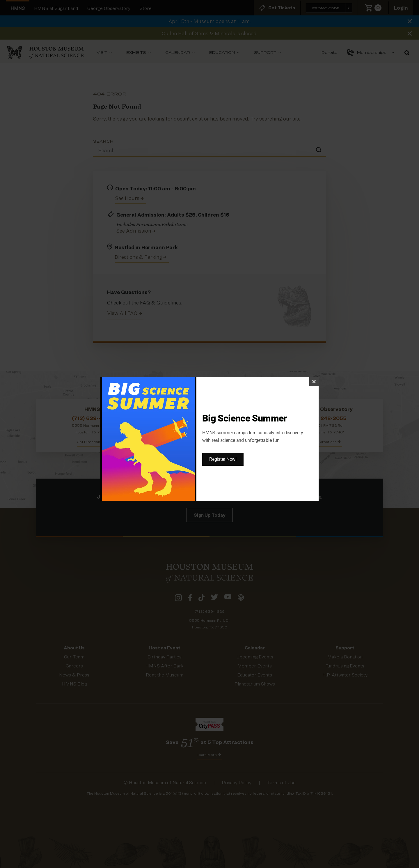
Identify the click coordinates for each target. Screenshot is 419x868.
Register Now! (223, 459)
